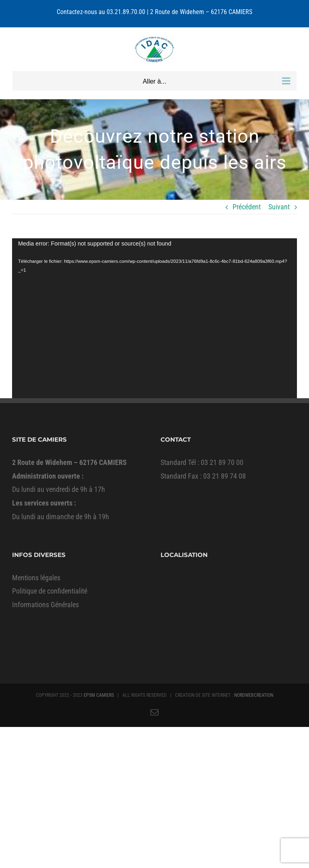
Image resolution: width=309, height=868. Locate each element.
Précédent (247, 207)
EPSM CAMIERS (99, 695)
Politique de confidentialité (50, 591)
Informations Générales (45, 605)
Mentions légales (36, 578)
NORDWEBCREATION (254, 695)
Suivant (279, 207)
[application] (154, 318)
